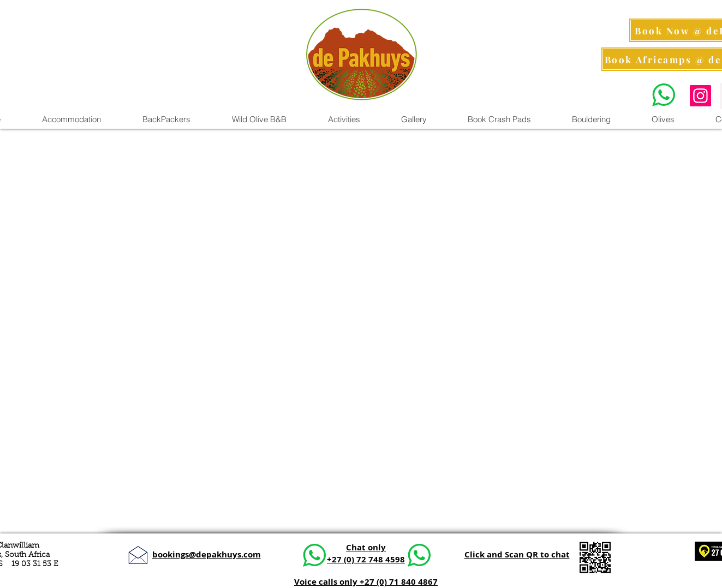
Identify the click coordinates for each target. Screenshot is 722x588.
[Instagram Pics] (700, 96)
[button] (344, 119)
